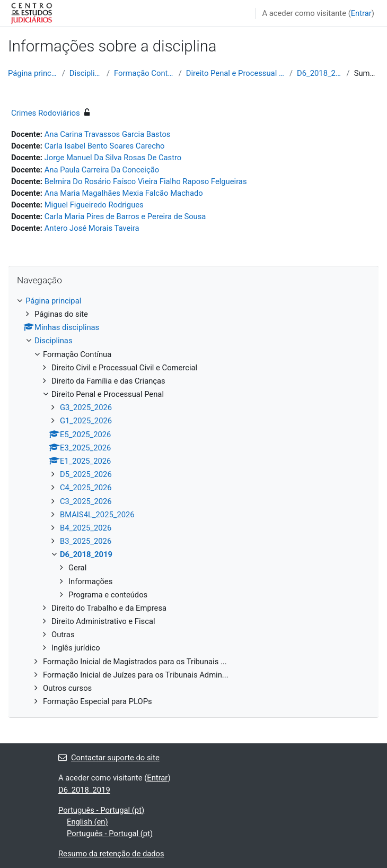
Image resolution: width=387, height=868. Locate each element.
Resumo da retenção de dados (111, 854)
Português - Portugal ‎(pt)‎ (101, 810)
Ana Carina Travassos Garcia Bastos (108, 134)
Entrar (361, 13)
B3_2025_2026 (86, 541)
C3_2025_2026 (86, 501)
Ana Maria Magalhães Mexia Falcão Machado (124, 193)
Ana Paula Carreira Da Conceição (102, 170)
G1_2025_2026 (86, 421)
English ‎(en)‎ (87, 822)
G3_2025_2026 (86, 407)
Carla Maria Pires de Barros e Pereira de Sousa (125, 216)
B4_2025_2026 (86, 528)
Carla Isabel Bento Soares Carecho (105, 146)
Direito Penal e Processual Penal (236, 73)
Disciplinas (86, 73)
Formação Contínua (144, 73)
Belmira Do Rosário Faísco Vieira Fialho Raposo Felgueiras (146, 181)
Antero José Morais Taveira (92, 228)
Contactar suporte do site (109, 758)
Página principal (33, 73)
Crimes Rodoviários (46, 113)
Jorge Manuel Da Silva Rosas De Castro (113, 158)
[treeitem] (193, 501)
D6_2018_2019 (319, 73)
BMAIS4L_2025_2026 (97, 515)
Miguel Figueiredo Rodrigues (94, 205)
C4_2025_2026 (86, 488)
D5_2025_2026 (86, 474)
